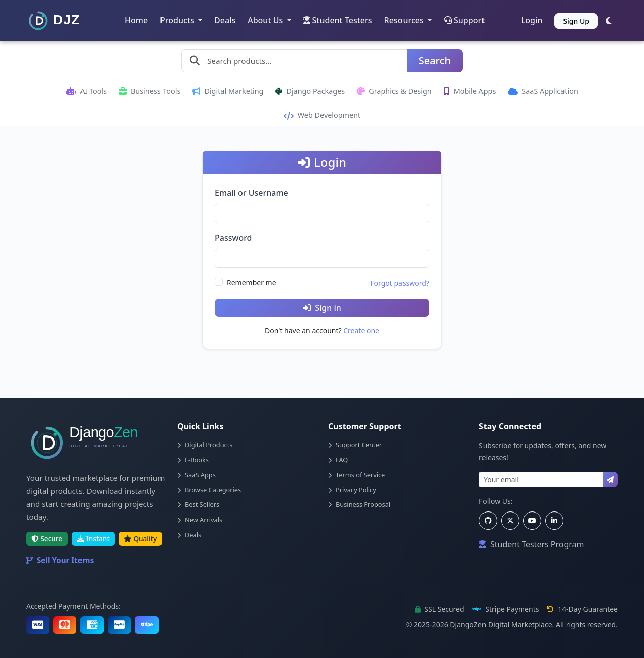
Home (136, 20)
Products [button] (178, 20)
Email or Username (252, 193)
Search (435, 61)
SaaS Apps (196, 475)
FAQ (338, 460)
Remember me (252, 283)
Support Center (355, 445)
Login (532, 20)
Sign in (322, 308)
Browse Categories (209, 490)
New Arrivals (200, 520)
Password (233, 238)
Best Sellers (198, 504)
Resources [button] (405, 20)
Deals (225, 20)
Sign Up (576, 21)
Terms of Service (356, 475)
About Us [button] (266, 20)
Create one (361, 331)
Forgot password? (400, 283)
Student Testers (338, 20)
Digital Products (205, 445)
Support (464, 20)
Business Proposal (359, 504)
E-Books (193, 460)
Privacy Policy (352, 490)
